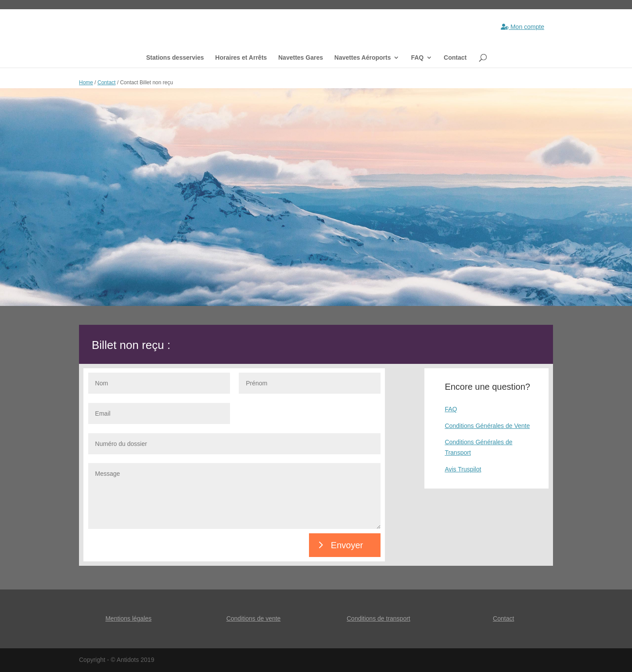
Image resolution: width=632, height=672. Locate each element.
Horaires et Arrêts (241, 58)
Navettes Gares (301, 58)
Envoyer (347, 545)
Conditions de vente (254, 618)
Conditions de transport (379, 618)
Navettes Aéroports (363, 58)
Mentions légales (128, 618)
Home (86, 83)
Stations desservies (175, 58)
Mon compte (522, 27)
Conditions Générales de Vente (487, 426)
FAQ (417, 58)
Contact (455, 58)
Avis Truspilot (463, 469)
